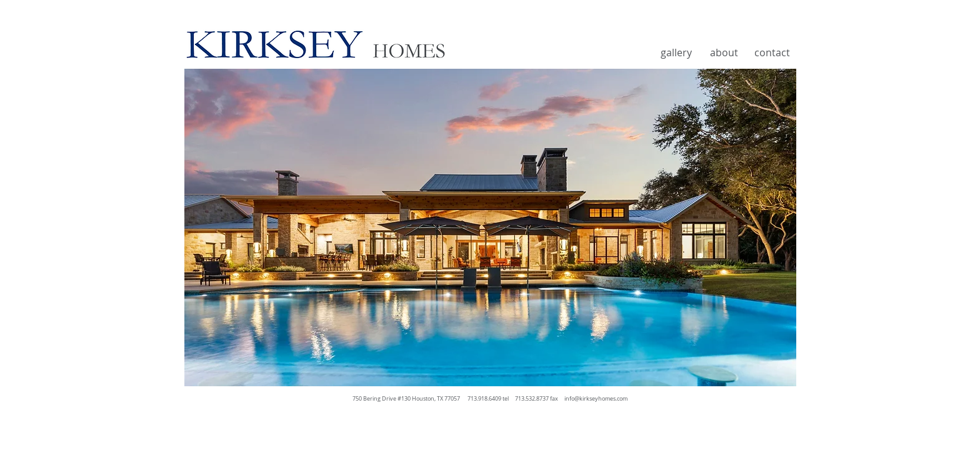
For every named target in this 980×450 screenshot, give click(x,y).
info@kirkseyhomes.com (596, 399)
